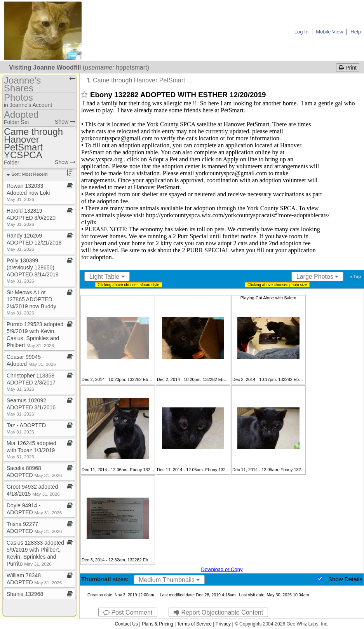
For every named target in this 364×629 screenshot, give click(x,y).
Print (348, 68)
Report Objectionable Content (218, 612)
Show (65, 122)
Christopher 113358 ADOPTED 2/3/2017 (31, 382)
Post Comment (128, 612)
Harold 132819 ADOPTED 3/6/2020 (31, 217)
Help (356, 32)
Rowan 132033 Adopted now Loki (28, 192)
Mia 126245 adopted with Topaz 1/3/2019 (31, 450)
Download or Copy (222, 569)
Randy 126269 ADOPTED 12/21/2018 (34, 242)
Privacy (223, 624)
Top (355, 276)
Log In (301, 32)
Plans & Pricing (158, 624)
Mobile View (329, 32)
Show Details (345, 579)
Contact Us (126, 624)
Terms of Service (194, 624)
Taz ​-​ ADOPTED (26, 428)
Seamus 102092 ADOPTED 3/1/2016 (31, 407)
